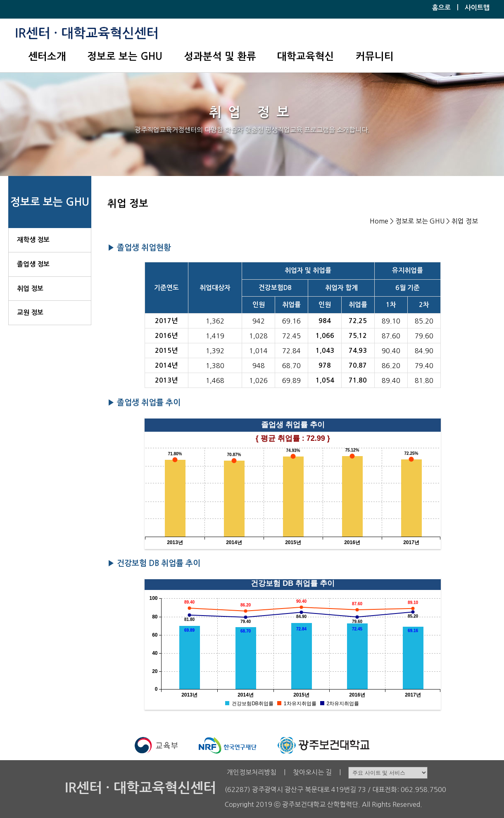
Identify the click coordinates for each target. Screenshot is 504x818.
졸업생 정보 (33, 264)
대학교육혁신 (306, 57)
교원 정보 (30, 313)
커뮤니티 (375, 57)
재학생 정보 (33, 240)
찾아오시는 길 (312, 772)
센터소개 (47, 57)
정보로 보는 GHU (125, 57)
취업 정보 (30, 289)
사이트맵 (477, 8)
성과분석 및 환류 (220, 57)
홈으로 (441, 8)
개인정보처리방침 (252, 772)
